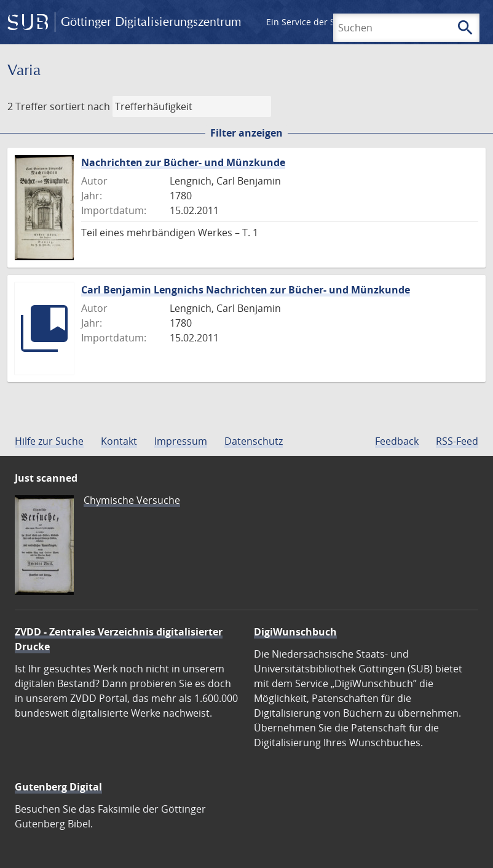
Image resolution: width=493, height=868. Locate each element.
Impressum (181, 441)
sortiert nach (80, 106)
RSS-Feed (457, 441)
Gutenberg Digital (58, 787)
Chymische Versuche (132, 500)
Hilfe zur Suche (49, 441)
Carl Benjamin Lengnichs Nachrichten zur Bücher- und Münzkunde (246, 290)
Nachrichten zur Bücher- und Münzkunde (183, 162)
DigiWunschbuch (295, 632)
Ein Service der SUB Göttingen (328, 22)
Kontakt (119, 441)
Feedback (397, 441)
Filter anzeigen (246, 133)
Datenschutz (254, 441)
